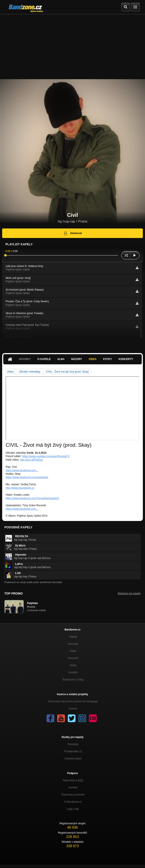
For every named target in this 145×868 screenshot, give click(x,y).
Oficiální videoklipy (30, 372)
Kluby (73, 665)
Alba (61, 359)
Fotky (107, 359)
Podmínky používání (73, 795)
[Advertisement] (72, 47)
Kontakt (73, 788)
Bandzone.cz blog (73, 680)
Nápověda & (73, 780)
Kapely (73, 637)
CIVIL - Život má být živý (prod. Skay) (67, 372)
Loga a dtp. (73, 809)
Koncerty (126, 359)
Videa (93, 359)
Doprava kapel (73, 759)
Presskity (73, 744)
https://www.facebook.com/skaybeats (27, 477)
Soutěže (73, 672)
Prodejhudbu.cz (73, 751)
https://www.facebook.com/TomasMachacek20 (32, 498)
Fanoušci (73, 658)
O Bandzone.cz (73, 802)
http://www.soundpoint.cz (20, 488)
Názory (77, 359)
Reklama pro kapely (129, 593)
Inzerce (73, 709)
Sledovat (73, 233)
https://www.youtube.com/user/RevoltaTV (46, 456)
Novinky (25, 359)
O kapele (44, 359)
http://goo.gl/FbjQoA (31, 460)
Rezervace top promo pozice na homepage (73, 701)
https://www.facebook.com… (22, 470)
